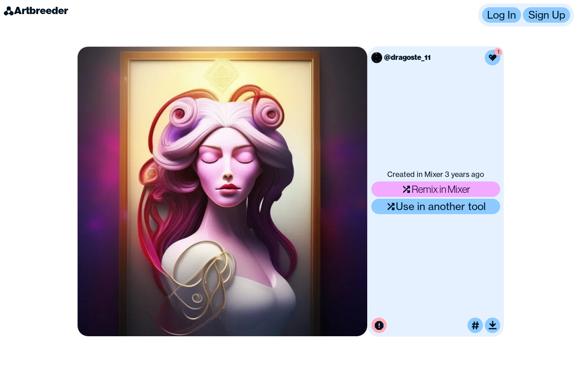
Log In (502, 15)
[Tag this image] (475, 325)
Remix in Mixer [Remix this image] (436, 189)
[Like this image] (492, 58)
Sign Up (547, 15)
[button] (526, 15)
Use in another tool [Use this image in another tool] (436, 206)
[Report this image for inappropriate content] (379, 325)
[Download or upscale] (492, 325)
